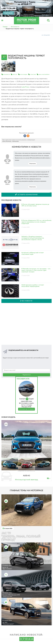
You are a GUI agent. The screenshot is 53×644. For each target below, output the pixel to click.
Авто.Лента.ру (7, 141)
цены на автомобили (44, 74)
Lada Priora (25, 87)
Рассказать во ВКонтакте (25, 136)
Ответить (33, 164)
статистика (33, 74)
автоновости (7, 74)
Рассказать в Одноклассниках (28, 136)
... (51, 192)
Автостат (15, 141)
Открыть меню (2, 22)
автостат (15, 74)
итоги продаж (24, 74)
